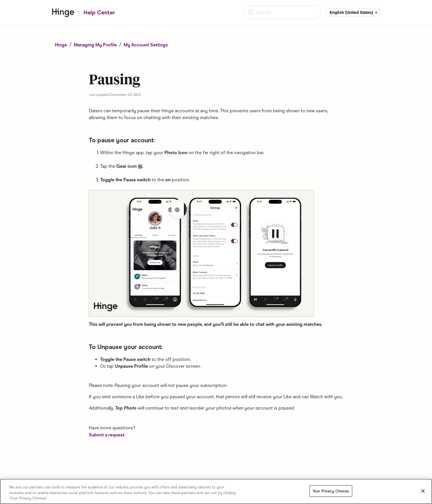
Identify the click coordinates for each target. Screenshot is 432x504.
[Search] (283, 12)
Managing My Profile (95, 45)
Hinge (61, 45)
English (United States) (351, 12)
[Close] (423, 491)
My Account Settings (146, 45)
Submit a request (107, 435)
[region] (216, 491)
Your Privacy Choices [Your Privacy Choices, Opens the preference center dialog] (331, 491)
